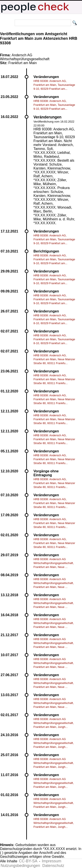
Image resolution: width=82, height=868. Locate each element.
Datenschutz (53, 866)
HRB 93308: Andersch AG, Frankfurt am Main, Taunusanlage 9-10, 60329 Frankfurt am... (54, 85)
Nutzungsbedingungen (20, 866)
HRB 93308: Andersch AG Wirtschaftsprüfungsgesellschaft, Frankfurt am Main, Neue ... (54, 563)
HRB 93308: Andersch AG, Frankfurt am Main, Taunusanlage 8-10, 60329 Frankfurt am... (54, 319)
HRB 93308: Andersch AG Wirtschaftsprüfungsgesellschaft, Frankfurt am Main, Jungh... (54, 723)
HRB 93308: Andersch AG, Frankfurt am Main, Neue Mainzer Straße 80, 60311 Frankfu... (54, 359)
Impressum (51, 861)
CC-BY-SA (28, 861)
